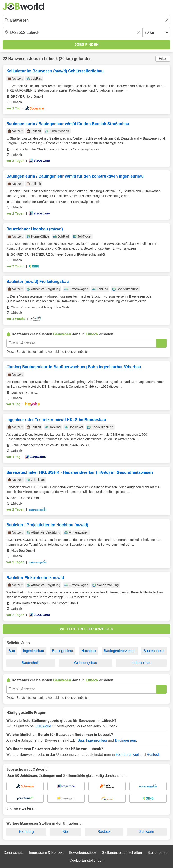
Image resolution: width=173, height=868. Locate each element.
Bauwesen (18, 59)
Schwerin (147, 832)
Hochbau (89, 651)
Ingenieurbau (33, 651)
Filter (163, 58)
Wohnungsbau (85, 663)
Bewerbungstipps (83, 853)
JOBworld (43, 726)
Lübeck (51, 59)
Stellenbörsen (158, 853)
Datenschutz (14, 853)
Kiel (136, 755)
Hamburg (123, 755)
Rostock (153, 755)
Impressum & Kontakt (46, 853)
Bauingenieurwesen (120, 651)
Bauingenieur (63, 651)
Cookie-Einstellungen (86, 860)
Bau (12, 651)
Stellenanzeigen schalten (122, 853)
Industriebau (141, 663)
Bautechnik (31, 663)
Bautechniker (154, 651)
